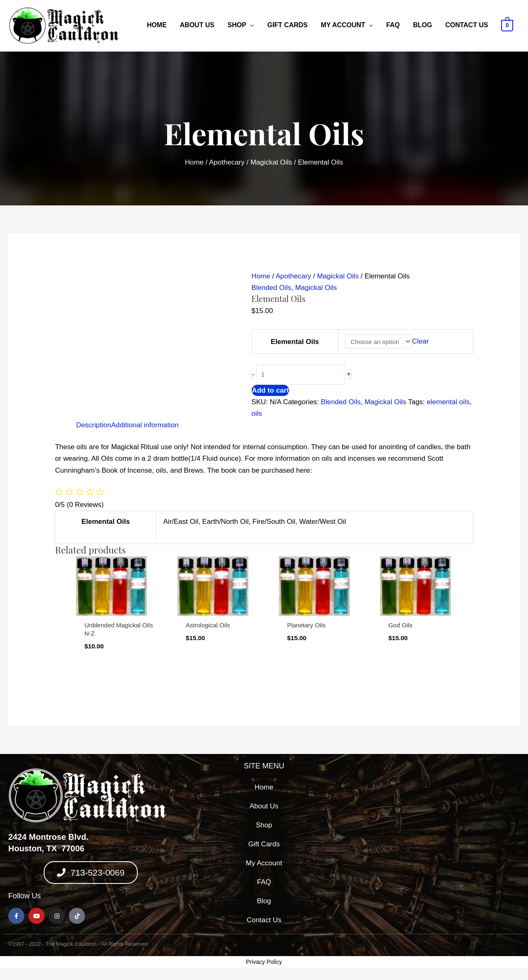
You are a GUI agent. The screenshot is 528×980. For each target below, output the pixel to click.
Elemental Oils (295, 342)
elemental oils (448, 402)
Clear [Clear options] (421, 342)
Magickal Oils (271, 162)
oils (257, 413)
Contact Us (467, 25)
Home (157, 25)
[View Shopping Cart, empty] (507, 25)
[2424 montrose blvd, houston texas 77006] (437, 846)
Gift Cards (288, 25)
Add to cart (271, 390)
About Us (197, 25)
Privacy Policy (264, 962)
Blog (422, 25)
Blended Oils (271, 288)
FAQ (393, 25)
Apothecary (227, 162)
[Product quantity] (301, 375)
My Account (343, 25)
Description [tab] (93, 425)
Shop (237, 25)
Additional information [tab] (145, 425)
